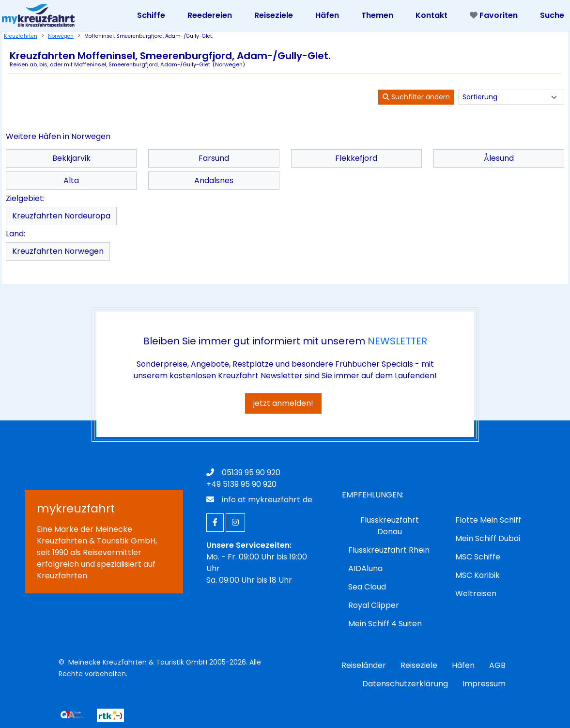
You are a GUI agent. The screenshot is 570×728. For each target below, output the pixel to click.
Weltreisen (476, 594)
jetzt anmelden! (283, 403)
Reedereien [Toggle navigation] (210, 15)
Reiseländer (364, 665)
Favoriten (494, 15)
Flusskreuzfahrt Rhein (389, 550)
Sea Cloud (367, 587)
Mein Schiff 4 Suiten (385, 624)
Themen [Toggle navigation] (377, 15)
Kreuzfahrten (21, 36)
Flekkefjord (356, 158)
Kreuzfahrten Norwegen (58, 251)
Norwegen (61, 36)
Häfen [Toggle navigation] (327, 15)
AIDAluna (365, 568)
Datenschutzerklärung (405, 684)
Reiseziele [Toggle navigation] (274, 15)
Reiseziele (419, 665)
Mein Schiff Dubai (488, 538)
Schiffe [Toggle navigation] (151, 15)
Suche (552, 15)
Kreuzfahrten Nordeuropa (61, 216)
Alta (71, 180)
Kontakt (431, 15)
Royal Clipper (374, 605)
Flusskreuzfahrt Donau (390, 526)
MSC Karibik (478, 575)
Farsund (214, 158)
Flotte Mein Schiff (488, 520)
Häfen (463, 665)
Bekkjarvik (71, 158)
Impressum (484, 684)
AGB (497, 665)
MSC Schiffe (478, 557)
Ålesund (499, 158)
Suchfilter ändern (416, 97)
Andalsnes (214, 180)
